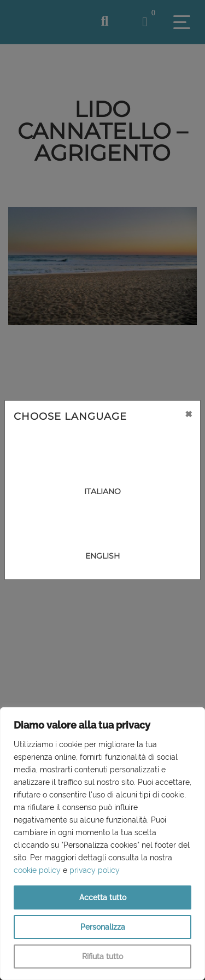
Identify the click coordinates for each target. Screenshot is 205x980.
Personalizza (103, 927)
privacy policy (95, 870)
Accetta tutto (103, 897)
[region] (102, 844)
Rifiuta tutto (102, 956)
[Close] (188, 414)
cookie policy (37, 870)
